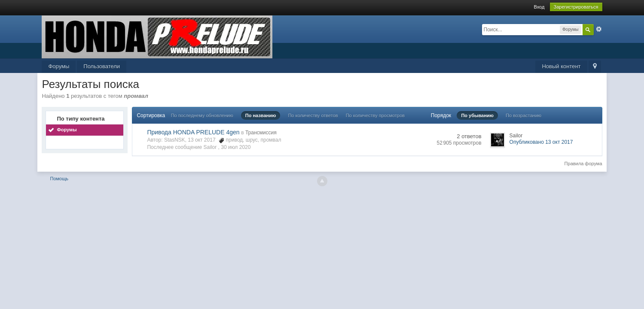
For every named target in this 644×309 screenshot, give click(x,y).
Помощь (60, 179)
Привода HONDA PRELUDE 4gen (193, 132)
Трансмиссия (261, 133)
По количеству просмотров (375, 115)
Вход (539, 7)
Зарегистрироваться (576, 7)
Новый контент (561, 66)
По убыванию (477, 115)
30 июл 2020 (236, 147)
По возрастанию (523, 115)
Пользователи (102, 66)
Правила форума (583, 164)
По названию (261, 115)
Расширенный (599, 29)
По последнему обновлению (202, 115)
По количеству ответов (313, 115)
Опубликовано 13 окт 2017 (541, 142)
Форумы (59, 66)
